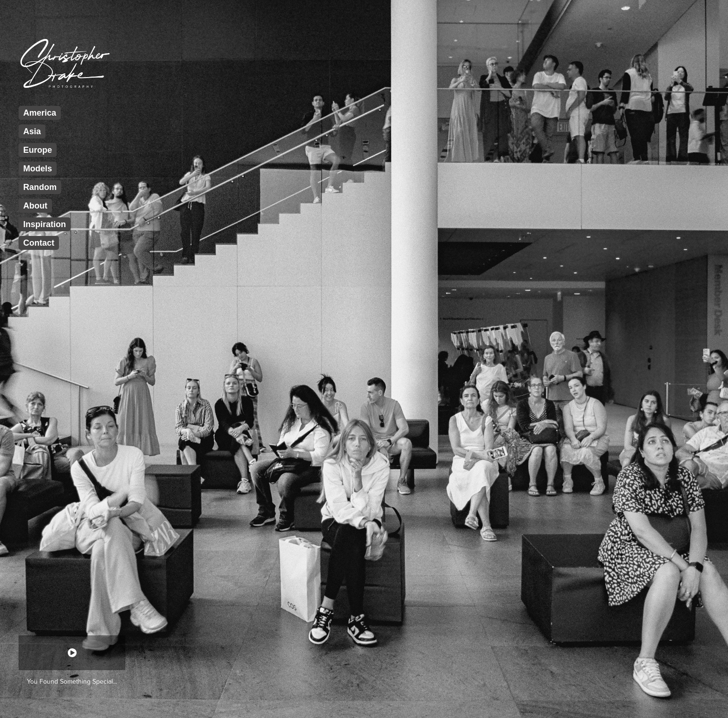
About (35, 206)
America (40, 113)
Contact (39, 243)
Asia (32, 131)
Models (38, 169)
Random (40, 187)
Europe (38, 150)
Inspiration (45, 224)
